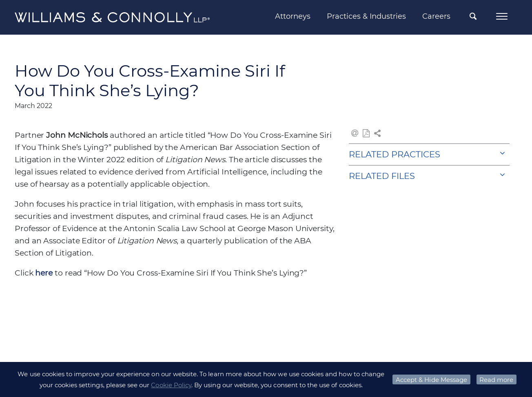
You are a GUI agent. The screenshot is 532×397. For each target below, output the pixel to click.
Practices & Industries (366, 16)
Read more (496, 380)
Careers (436, 16)
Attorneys (293, 16)
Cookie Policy (171, 385)
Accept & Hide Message (431, 380)
